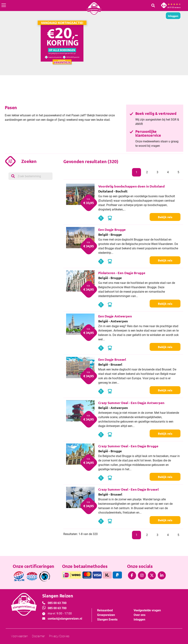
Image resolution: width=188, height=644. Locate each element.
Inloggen (139, 620)
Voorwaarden (19, 636)
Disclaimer (38, 636)
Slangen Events (107, 620)
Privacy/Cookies (59, 636)
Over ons (140, 615)
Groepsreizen (106, 615)
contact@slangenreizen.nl (65, 619)
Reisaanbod (105, 610)
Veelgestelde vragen (147, 610)
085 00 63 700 (57, 603)
